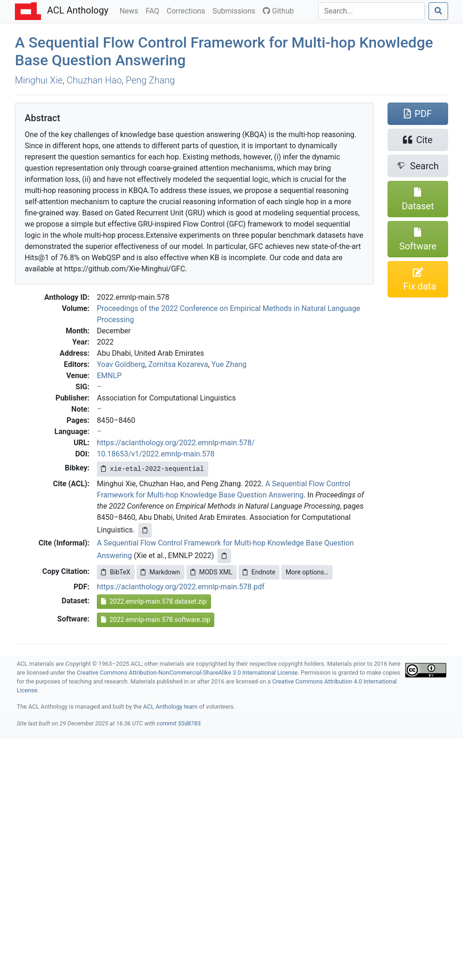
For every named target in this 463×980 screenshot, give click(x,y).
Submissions (236, 10)
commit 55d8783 (178, 723)
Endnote (259, 572)
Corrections (188, 10)
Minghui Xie (39, 80)
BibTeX (116, 572)
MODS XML (211, 572)
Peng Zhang (150, 80)
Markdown (160, 572)
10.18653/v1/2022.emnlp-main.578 (156, 454)
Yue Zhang (229, 364)
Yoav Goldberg (121, 364)
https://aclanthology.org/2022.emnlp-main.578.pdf (181, 587)
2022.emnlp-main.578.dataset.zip (154, 601)
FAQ (154, 10)
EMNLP (109, 376)
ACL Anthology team (170, 707)
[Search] (371, 11)
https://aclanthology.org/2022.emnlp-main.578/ (176, 443)
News (131, 10)
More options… (307, 572)
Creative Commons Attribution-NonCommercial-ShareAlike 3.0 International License (187, 673)
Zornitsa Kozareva (178, 364)
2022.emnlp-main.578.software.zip (156, 620)
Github (278, 11)
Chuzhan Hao (94, 80)
